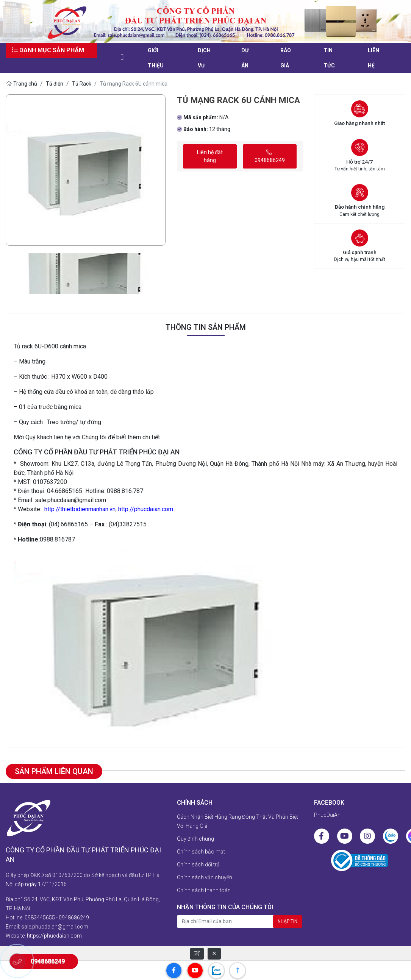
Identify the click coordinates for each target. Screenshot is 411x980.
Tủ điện (55, 84)
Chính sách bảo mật (201, 852)
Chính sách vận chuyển (205, 877)
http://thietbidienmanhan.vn (80, 509)
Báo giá (286, 58)
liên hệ (373, 58)
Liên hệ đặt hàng (210, 156)
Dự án (245, 58)
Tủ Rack (82, 84)
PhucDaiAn (327, 815)
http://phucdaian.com (146, 509)
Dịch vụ (204, 58)
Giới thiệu (156, 58)
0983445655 (40, 918)
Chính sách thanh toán (204, 890)
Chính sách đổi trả (198, 865)
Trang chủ (21, 84)
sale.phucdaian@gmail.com (55, 927)
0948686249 (270, 156)
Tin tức (329, 58)
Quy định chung (195, 839)
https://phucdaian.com (54, 936)
